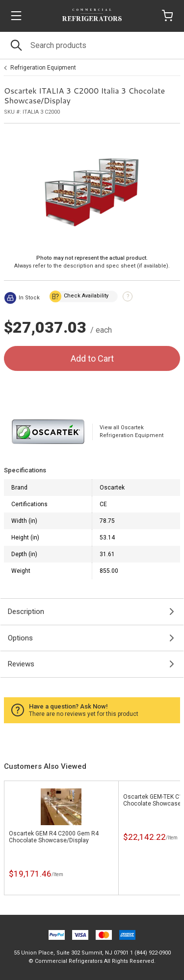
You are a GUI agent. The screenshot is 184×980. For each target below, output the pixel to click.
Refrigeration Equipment (43, 68)
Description (26, 612)
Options (20, 638)
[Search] (92, 45)
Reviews (21, 664)
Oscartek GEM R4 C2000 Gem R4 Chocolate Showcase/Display (54, 837)
